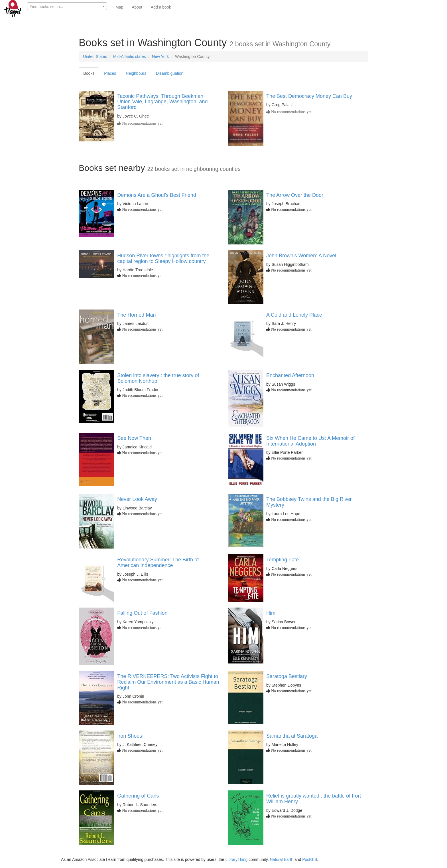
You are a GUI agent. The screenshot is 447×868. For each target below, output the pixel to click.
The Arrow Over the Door (295, 195)
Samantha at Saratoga (292, 736)
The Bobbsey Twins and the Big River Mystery (309, 502)
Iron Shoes (130, 736)
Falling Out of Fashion (142, 613)
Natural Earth (282, 859)
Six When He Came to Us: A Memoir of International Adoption (310, 441)
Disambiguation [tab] (170, 73)
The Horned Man (136, 315)
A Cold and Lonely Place (294, 315)
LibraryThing (236, 859)
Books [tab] (89, 73)
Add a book (161, 7)
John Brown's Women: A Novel (301, 256)
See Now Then (134, 438)
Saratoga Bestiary (287, 676)
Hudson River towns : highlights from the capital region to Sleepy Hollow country (163, 258)
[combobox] (67, 6)
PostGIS (310, 859)
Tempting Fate (283, 560)
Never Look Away (137, 499)
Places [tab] (110, 73)
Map (119, 7)
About (137, 7)
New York (160, 56)
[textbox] (67, 7)
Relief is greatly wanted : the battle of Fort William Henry (314, 799)
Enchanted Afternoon (290, 375)
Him (271, 613)
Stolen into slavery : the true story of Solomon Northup (158, 378)
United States (95, 56)
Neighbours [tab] (136, 73)
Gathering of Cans (138, 796)
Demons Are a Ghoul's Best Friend (157, 195)
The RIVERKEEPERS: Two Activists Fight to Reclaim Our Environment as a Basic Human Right (168, 682)
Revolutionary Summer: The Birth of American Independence (158, 563)
